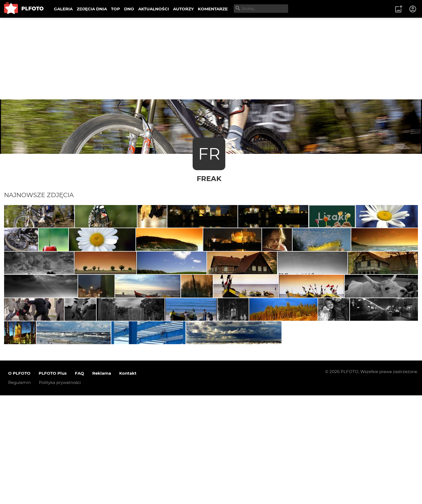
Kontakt (128, 482)
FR (209, 154)
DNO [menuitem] (129, 9)
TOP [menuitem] (115, 9)
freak (209, 178)
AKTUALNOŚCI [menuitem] (154, 9)
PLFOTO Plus (53, 482)
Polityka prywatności (60, 491)
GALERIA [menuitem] (63, 9)
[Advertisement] (211, 59)
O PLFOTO (19, 482)
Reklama (102, 482)
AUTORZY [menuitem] (183, 9)
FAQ (79, 482)
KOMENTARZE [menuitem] (213, 9)
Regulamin (19, 491)
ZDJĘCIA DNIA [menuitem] (92, 9)
